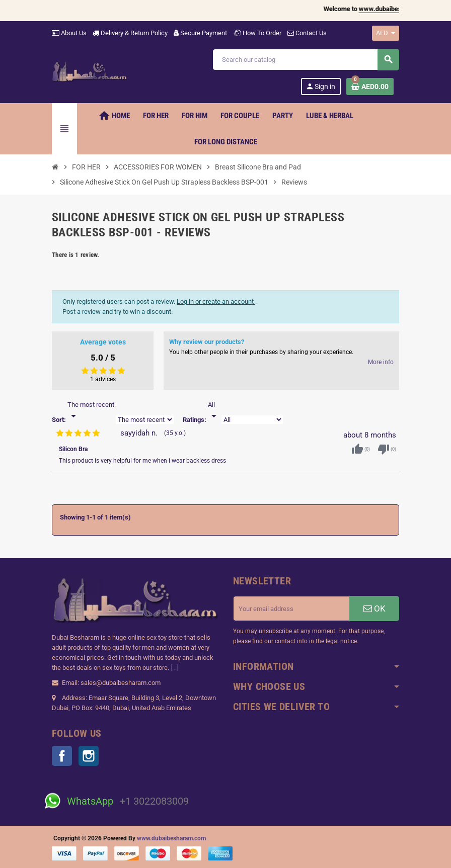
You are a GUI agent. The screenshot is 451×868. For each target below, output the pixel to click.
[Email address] (291, 609)
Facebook (62, 756)
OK (374, 609)
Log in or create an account (216, 301)
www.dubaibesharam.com (171, 838)
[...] (174, 668)
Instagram (89, 756)
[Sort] (91, 411)
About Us (69, 33)
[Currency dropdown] (386, 33)
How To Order (257, 33)
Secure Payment (200, 33)
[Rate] (214, 411)
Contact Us (307, 33)
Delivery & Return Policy (130, 33)
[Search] (306, 60)
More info (381, 362)
